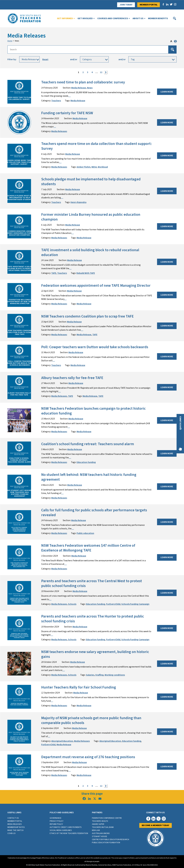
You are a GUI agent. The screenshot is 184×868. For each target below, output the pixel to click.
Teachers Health (100, 821)
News (90, 88)
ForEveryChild (113, 604)
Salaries (90, 675)
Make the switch (15, 830)
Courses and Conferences (113, 18)
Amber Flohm (84, 167)
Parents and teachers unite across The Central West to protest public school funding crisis (92, 583)
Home (10, 41)
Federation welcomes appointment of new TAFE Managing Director (96, 286)
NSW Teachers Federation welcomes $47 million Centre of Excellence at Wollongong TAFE (88, 548)
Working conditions (115, 675)
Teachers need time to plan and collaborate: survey (83, 82)
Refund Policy (56, 824)
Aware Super (98, 824)
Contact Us (13, 818)
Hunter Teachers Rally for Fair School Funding (79, 687)
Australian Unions (101, 833)
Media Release (79, 88)
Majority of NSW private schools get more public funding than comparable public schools (91, 720)
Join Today (126, 5)
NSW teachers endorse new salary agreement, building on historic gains (95, 654)
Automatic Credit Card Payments (66, 827)
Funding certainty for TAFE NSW (67, 113)
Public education (85, 533)
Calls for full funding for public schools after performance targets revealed (94, 513)
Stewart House (100, 836)
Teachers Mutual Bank (103, 827)
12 (101, 72)
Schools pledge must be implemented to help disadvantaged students (91, 182)
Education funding (86, 462)
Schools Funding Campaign (135, 604)
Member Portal (149, 5)
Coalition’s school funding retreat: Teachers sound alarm (88, 444)
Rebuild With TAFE (86, 273)
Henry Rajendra (78, 202)
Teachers (56, 101)
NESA (94, 167)
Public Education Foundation (106, 843)
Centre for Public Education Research (111, 840)
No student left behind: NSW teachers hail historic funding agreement (89, 477)
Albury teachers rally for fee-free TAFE (72, 378)
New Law (96, 830)
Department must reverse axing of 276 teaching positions (88, 757)
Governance (56, 818)
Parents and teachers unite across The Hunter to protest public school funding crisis (93, 619)
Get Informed (65, 18)
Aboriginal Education (62, 741)
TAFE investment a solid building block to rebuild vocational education (90, 252)
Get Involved (85, 18)
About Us (138, 18)
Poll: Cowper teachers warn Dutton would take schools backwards (95, 347)
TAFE (54, 273)
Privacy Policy (57, 821)
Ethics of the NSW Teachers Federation (69, 833)
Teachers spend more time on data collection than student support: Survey (97, 146)
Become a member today (156, 825)
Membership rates (16, 827)
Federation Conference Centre (107, 818)
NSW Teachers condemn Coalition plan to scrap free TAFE (87, 316)
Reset (45, 59)
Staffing (99, 675)
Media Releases (59, 131)
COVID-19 (11, 833)
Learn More (167, 92)
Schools (72, 604)
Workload (103, 167)
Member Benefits (158, 18)
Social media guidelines (61, 830)
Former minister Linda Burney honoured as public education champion (91, 217)
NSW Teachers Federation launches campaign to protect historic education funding (93, 411)
